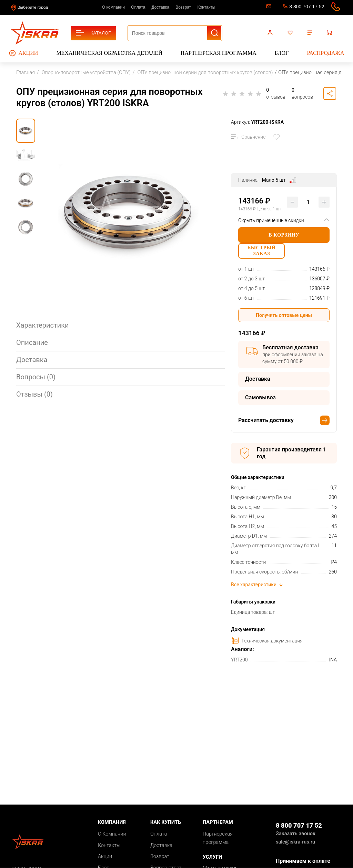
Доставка (161, 7)
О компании (113, 7)
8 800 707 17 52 (307, 7)
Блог (282, 53)
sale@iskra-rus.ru (268, 8)
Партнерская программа (219, 53)
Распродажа (325, 53)
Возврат (183, 7)
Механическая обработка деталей (109, 53)
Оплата (138, 7)
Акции (24, 53)
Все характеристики (257, 588)
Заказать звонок (296, 837)
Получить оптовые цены (284, 318)
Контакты (206, 7)
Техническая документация (267, 644)
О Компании (112, 837)
